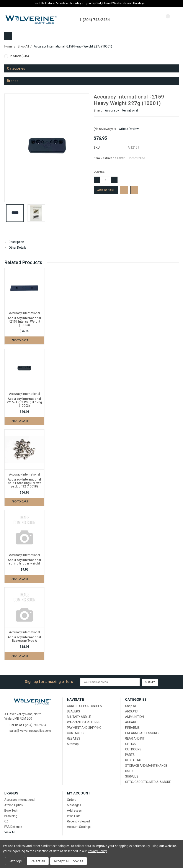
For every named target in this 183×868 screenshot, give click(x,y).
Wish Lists (74, 816)
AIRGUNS (131, 712)
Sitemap (73, 744)
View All (10, 832)
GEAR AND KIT (135, 739)
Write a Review (129, 129)
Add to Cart (19, 340)
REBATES (74, 739)
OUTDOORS (133, 750)
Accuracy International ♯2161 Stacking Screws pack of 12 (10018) (25, 483)
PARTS (130, 755)
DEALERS (74, 712)
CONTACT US (76, 733)
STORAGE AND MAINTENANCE (146, 766)
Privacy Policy (97, 851)
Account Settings (79, 827)
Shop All (131, 706)
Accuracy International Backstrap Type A (25, 639)
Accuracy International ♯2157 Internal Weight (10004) (25, 322)
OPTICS (130, 744)
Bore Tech (11, 811)
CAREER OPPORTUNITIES (84, 706)
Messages (74, 805)
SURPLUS (132, 777)
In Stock (93, 56)
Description (18, 242)
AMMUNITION (134, 717)
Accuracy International (122, 110)
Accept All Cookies (69, 861)
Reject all (38, 861)
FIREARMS (132, 728)
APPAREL (132, 722)
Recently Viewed (78, 822)
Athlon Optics (14, 805)
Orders (72, 800)
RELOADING (133, 760)
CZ (6, 822)
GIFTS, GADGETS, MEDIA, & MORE (148, 782)
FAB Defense (13, 827)
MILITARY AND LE (79, 717)
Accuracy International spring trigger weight (25, 562)
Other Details (19, 248)
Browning (11, 816)
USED (129, 771)
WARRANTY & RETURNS (84, 722)
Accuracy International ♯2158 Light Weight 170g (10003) (25, 402)
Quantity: (99, 172)
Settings (15, 861)
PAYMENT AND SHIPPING (84, 728)
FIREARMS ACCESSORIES (143, 733)
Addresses (74, 811)
